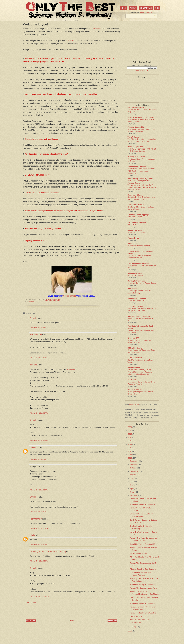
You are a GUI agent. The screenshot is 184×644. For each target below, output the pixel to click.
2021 (130, 427)
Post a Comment (29, 603)
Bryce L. (33, 318)
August (133, 475)
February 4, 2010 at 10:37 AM (39, 597)
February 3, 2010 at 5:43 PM (39, 460)
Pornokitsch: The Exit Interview (139, 246)
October (133, 468)
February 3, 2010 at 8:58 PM (39, 490)
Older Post (112, 621)
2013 (130, 448)
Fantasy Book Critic (136, 127)
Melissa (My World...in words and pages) (48, 552)
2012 (130, 451)
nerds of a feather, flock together (141, 117)
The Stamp (70, 41)
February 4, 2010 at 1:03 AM (39, 528)
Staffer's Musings (135, 230)
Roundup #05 (72, 369)
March (133, 492)
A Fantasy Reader (135, 273)
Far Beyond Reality (135, 306)
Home (124, 8)
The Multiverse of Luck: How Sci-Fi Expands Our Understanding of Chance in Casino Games (142, 187)
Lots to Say (132, 225)
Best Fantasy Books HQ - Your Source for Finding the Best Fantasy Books (140, 181)
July (132, 478)
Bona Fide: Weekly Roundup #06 (142, 603)
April (132, 489)
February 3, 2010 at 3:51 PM (39, 328)
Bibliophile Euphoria (135, 217)
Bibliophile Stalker (135, 348)
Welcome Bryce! (36, 24)
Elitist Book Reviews (136, 205)
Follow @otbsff (142, 71)
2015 (130, 441)
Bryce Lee (97, 29)
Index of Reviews (146, 13)
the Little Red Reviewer (137, 222)
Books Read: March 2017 (137, 301)
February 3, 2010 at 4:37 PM (39, 413)
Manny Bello (134, 405)
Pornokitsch (133, 244)
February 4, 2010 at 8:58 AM (39, 561)
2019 (130, 434)
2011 (130, 455)
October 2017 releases (136, 275)
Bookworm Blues (135, 195)
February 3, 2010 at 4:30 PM (39, 358)
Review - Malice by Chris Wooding (143, 613)
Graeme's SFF (133, 338)
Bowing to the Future (136, 281)
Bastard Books (134, 368)
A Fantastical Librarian (137, 167)
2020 (130, 431)
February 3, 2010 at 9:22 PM (39, 512)
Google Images (70, 296)
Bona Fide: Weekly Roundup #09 (142, 504)
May (132, 485)
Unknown (34, 447)
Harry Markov (36, 334)
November (134, 465)
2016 (130, 437)
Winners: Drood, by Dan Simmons (143, 569)
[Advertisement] (72, 611)
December (134, 461)
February (134, 495)
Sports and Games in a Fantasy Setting (142, 283)
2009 (130, 631)
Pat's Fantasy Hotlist (136, 107)
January (133, 627)
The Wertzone (133, 137)
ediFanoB (34, 365)
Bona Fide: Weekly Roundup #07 (142, 584)
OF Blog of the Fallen (136, 157)
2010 (130, 458)
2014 (130, 444)
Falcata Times (133, 238)
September (135, 471)
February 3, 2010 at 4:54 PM (39, 440)
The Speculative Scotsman (139, 263)
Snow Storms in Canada (136, 232)
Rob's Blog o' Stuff (135, 147)
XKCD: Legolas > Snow (139, 554)
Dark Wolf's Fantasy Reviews (140, 316)
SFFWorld (132, 380)
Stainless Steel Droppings (138, 215)
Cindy (32, 535)
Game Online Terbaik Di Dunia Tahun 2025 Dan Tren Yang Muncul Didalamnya (141, 171)
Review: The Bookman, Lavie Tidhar (144, 588)
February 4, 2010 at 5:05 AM (39, 545)
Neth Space (132, 289)
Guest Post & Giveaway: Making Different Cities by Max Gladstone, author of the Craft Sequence (140, 372)
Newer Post (31, 621)
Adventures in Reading (137, 298)
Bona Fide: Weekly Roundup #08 (142, 544)
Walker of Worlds (135, 390)
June (132, 482)
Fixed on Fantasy (135, 358)
